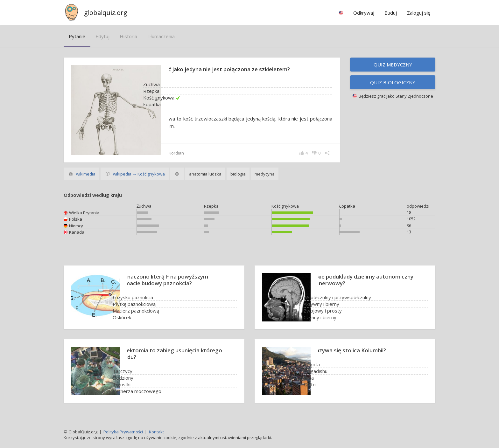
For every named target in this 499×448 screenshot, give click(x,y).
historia (128, 36)
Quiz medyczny (393, 65)
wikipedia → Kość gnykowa (139, 174)
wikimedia (86, 174)
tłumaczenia (161, 36)
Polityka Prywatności (123, 432)
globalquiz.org (106, 13)
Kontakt (156, 432)
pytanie (77, 36)
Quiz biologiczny (393, 82)
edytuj (102, 36)
